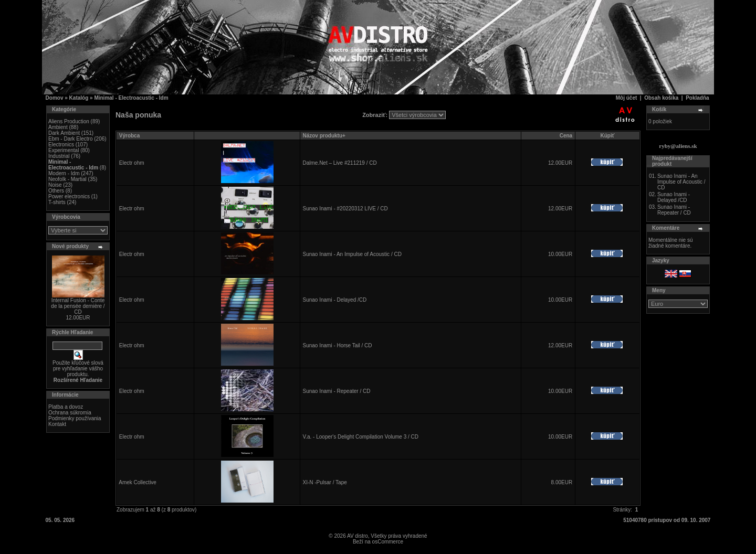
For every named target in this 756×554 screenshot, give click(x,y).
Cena (566, 136)
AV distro (358, 536)
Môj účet (627, 98)
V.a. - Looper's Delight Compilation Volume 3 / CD (360, 437)
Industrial (59, 156)
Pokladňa (697, 98)
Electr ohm (132, 163)
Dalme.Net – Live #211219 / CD (339, 163)
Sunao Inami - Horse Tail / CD (337, 345)
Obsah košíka (661, 98)
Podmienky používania (75, 418)
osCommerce (388, 542)
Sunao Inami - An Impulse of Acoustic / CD (352, 254)
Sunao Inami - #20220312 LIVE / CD (345, 209)
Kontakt (57, 424)
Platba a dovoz (66, 407)
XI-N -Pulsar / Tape (324, 482)
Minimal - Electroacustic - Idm (131, 98)
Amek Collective (138, 482)
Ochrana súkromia (70, 413)
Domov (55, 98)
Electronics (61, 145)
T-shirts (57, 202)
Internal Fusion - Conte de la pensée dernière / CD (78, 306)
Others (56, 191)
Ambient (58, 127)
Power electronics (69, 196)
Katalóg (79, 98)
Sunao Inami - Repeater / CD (336, 391)
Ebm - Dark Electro (70, 139)
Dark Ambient (64, 133)
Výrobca (129, 136)
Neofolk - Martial (67, 179)
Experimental (64, 150)
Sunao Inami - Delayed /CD (334, 300)
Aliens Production (69, 121)
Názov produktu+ (324, 136)
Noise (55, 185)
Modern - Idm (64, 173)
